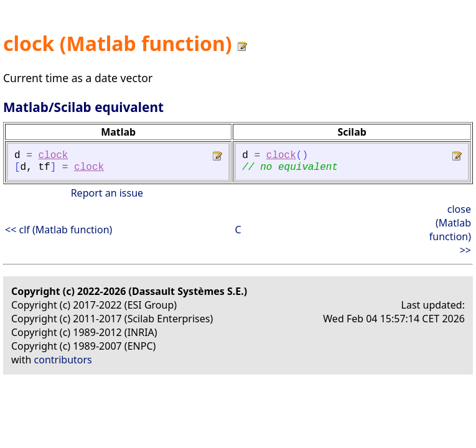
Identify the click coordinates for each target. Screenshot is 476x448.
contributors (63, 360)
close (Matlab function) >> (450, 230)
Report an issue (107, 193)
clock (53, 156)
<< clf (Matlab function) (58, 230)
